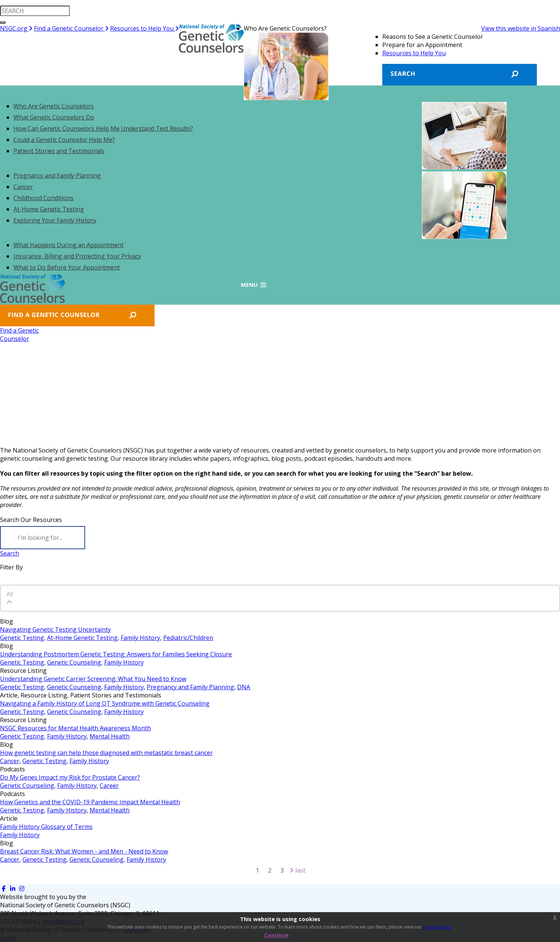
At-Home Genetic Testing (82, 638)
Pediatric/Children (188, 638)
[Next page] (292, 870)
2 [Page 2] (270, 870)
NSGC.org (16, 28)
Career (109, 786)
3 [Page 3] (282, 870)
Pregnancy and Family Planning (190, 687)
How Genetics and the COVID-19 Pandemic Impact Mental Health (90, 802)
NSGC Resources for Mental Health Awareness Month (75, 728)
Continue (276, 935)
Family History (140, 638)
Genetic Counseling (74, 662)
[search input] (35, 11)
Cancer (10, 761)
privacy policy (438, 927)
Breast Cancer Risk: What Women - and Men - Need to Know (84, 851)
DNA (244, 687)
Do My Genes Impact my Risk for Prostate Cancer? (70, 777)
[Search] (43, 538)
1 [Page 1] (257, 870)
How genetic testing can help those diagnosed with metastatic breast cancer (106, 753)
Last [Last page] (300, 870)
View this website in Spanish (521, 28)
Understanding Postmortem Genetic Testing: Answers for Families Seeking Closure (116, 654)
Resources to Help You (144, 28)
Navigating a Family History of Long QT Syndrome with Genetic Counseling (105, 703)
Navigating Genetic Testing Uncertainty (55, 629)
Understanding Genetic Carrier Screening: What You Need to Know (93, 679)
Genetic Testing (22, 638)
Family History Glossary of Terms (46, 827)
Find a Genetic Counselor (71, 28)
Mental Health (110, 736)
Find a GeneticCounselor (19, 335)
